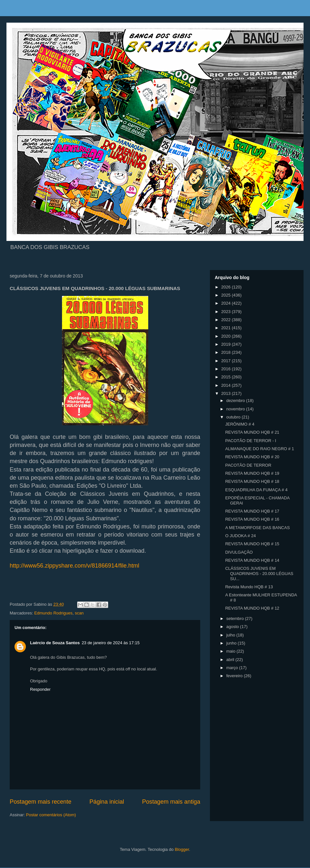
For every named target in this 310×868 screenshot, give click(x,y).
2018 (227, 352)
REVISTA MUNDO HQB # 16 (252, 519)
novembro (236, 409)
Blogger (182, 849)
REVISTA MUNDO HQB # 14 (252, 560)
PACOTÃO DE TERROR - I (251, 441)
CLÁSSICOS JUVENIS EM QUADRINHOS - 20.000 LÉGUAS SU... (259, 573)
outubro (234, 417)
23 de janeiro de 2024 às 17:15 (111, 643)
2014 (227, 385)
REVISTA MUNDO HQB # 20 (252, 457)
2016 (227, 369)
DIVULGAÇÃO (239, 552)
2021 (227, 328)
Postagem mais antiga (171, 802)
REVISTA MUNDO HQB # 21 (252, 432)
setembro (236, 618)
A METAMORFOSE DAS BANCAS (257, 528)
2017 (227, 361)
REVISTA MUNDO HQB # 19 (252, 473)
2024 (227, 303)
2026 (227, 287)
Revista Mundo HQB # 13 (249, 587)
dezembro (236, 401)
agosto (233, 627)
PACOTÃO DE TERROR (248, 465)
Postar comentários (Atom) (51, 815)
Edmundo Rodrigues (53, 613)
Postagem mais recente (41, 802)
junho (232, 643)
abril (231, 660)
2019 (227, 344)
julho (231, 635)
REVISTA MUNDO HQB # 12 (252, 608)
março (233, 668)
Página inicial (107, 802)
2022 (227, 320)
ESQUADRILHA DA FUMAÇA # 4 (256, 490)
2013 (227, 393)
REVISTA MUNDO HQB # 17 (252, 511)
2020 (227, 336)
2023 (227, 312)
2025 (227, 295)
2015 (227, 377)
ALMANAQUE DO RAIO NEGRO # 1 (259, 449)
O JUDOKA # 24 (240, 536)
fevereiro (235, 676)
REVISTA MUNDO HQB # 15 (252, 544)
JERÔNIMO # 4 (240, 424)
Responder (40, 689)
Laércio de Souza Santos (55, 643)
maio (232, 651)
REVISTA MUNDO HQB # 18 (252, 481)
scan (79, 613)
